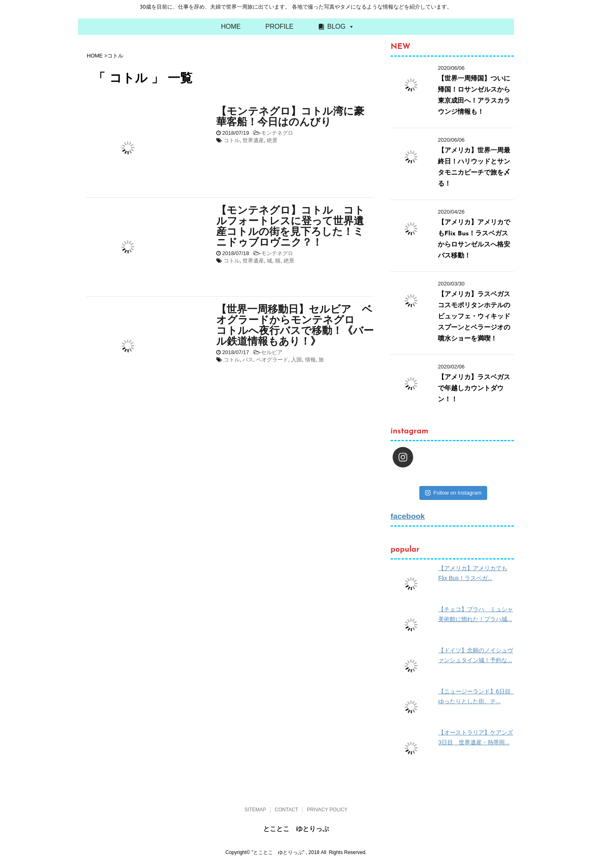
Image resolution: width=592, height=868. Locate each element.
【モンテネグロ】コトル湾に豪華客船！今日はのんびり (290, 117)
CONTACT (286, 810)
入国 (296, 360)
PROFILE (280, 26)
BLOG (336, 26)
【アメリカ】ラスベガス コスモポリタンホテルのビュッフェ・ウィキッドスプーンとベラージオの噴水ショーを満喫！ (477, 317)
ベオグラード (272, 360)
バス (248, 360)
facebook (408, 516)
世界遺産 (253, 140)
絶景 (272, 140)
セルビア (272, 352)
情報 (310, 360)
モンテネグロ (277, 133)
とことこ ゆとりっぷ (296, 829)
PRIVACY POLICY (327, 810)
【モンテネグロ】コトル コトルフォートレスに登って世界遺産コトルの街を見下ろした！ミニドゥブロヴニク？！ (290, 227)
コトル (232, 140)
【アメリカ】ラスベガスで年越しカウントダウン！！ (474, 389)
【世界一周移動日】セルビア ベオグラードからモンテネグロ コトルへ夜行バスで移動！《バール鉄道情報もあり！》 (295, 326)
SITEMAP (256, 810)
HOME (231, 26)
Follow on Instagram (453, 493)
